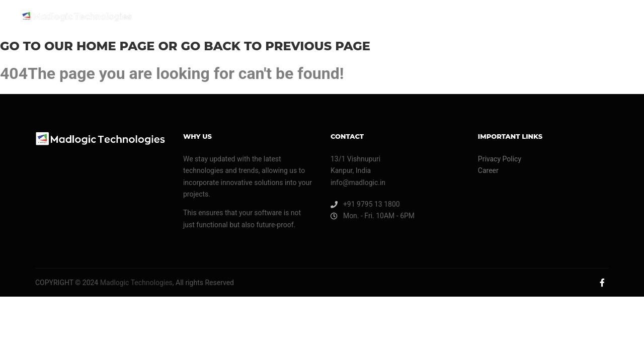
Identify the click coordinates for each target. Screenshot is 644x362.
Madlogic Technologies (135, 283)
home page (116, 46)
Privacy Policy (500, 159)
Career (488, 170)
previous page (318, 46)
